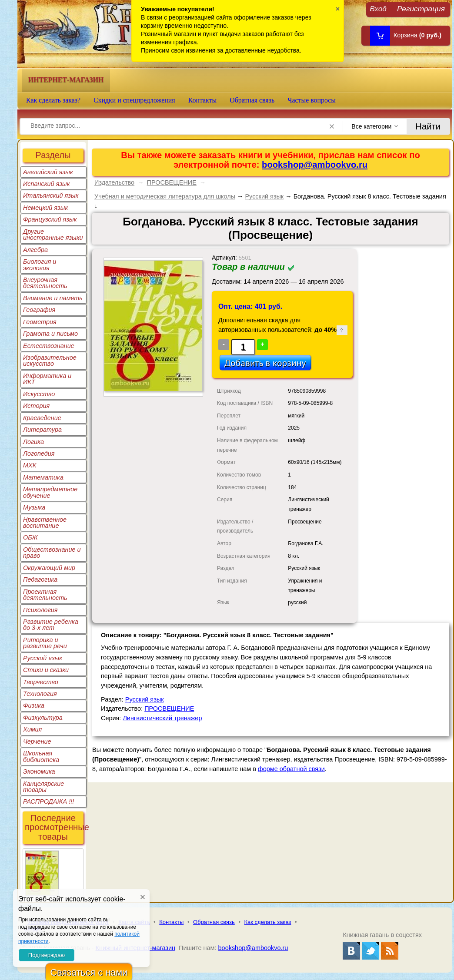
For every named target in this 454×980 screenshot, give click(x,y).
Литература (42, 430)
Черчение (37, 742)
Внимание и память (53, 298)
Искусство (39, 394)
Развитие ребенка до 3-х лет (51, 625)
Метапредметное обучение (50, 492)
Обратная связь (252, 100)
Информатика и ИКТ (47, 379)
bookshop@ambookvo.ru (315, 165)
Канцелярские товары (43, 787)
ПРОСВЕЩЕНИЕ (172, 182)
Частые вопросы (312, 100)
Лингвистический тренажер (162, 718)
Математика (43, 477)
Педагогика (40, 579)
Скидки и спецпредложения (134, 100)
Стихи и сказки (46, 670)
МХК (30, 465)
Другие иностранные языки (53, 235)
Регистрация (421, 8)
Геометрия (40, 322)
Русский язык (43, 658)
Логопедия (39, 454)
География (39, 310)
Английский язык (48, 172)
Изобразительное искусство (50, 361)
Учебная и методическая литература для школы (165, 196)
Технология (40, 694)
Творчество (41, 682)
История (36, 406)
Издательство (114, 182)
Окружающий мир (49, 568)
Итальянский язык (51, 195)
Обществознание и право (52, 553)
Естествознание (49, 346)
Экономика (39, 771)
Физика (34, 705)
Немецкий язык (45, 208)
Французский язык (50, 219)
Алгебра (35, 250)
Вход (378, 8)
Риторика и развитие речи (45, 643)
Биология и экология (40, 265)
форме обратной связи (291, 769)
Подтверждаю (47, 955)
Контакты (203, 100)
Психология (40, 610)
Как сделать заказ (268, 922)
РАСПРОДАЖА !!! (48, 801)
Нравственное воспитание (45, 523)
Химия (32, 729)
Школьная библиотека (41, 756)
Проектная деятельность (45, 595)
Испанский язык (47, 184)
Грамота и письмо (50, 334)
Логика (33, 442)
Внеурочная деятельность (45, 283)
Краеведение (42, 418)
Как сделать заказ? (53, 100)
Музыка (34, 507)
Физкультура (43, 718)
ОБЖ (30, 537)
